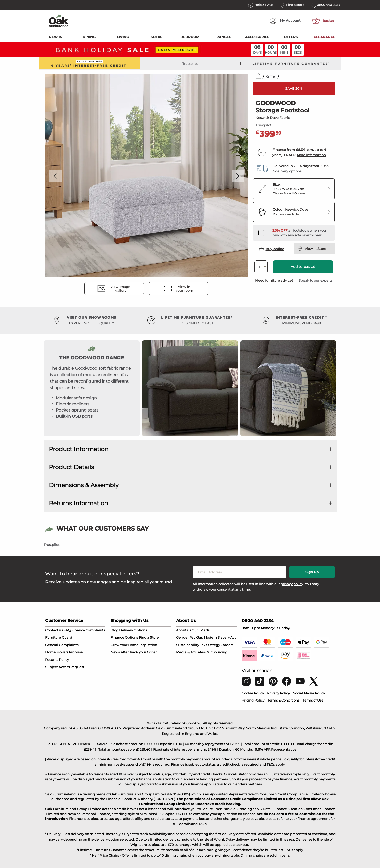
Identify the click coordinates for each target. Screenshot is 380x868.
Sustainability (188, 645)
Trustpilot (190, 64)
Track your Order (143, 652)
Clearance (324, 37)
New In (56, 37)
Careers (227, 645)
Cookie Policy (253, 693)
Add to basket (303, 267)
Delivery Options (133, 630)
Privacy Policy (278, 693)
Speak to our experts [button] (316, 280)
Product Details (71, 467)
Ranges (224, 37)
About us (184, 630)
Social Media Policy (309, 693)
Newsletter (120, 652)
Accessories (257, 37)
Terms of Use (313, 700)
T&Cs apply (276, 764)
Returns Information (79, 503)
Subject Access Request (65, 667)
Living (123, 37)
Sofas (156, 37)
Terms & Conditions (284, 700)
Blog (115, 630)
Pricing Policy (253, 700)
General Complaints (62, 645)
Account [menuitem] (285, 21)
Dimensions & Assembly (84, 485)
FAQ (67, 630)
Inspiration (148, 645)
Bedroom (190, 37)
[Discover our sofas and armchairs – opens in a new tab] (301, 233)
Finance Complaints (88, 630)
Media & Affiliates (190, 652)
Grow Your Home (125, 645)
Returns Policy (57, 660)
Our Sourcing (216, 652)
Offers (291, 37)
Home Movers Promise (64, 652)
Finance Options (124, 637)
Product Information (79, 449)
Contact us (54, 630)
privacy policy (292, 584)
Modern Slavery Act (220, 637)
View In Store (312, 249)
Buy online (271, 249)
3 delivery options (287, 171)
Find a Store (149, 637)
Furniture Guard (59, 637)
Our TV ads (201, 630)
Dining (89, 37)
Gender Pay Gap (190, 637)
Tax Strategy (210, 645)
